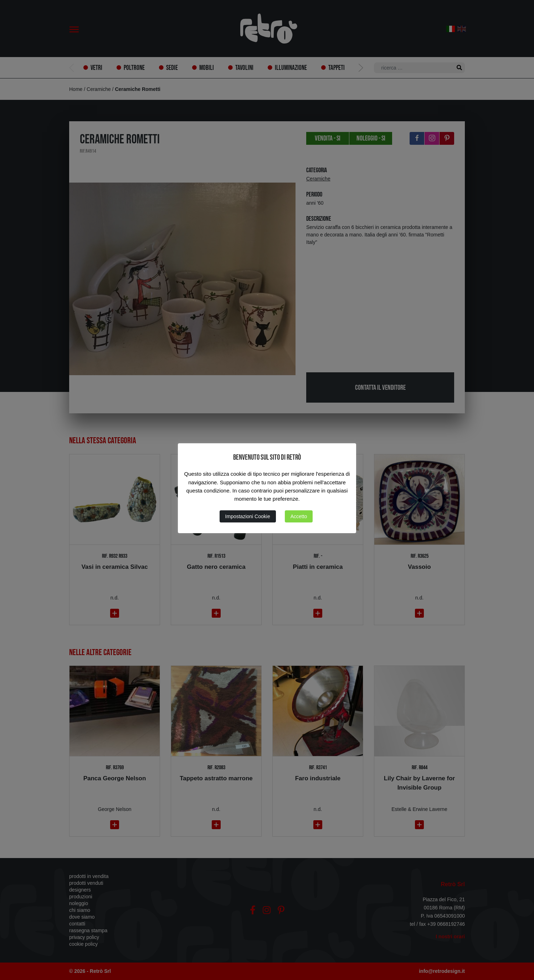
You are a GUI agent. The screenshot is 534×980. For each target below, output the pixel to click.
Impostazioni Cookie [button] (248, 516)
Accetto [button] (299, 516)
